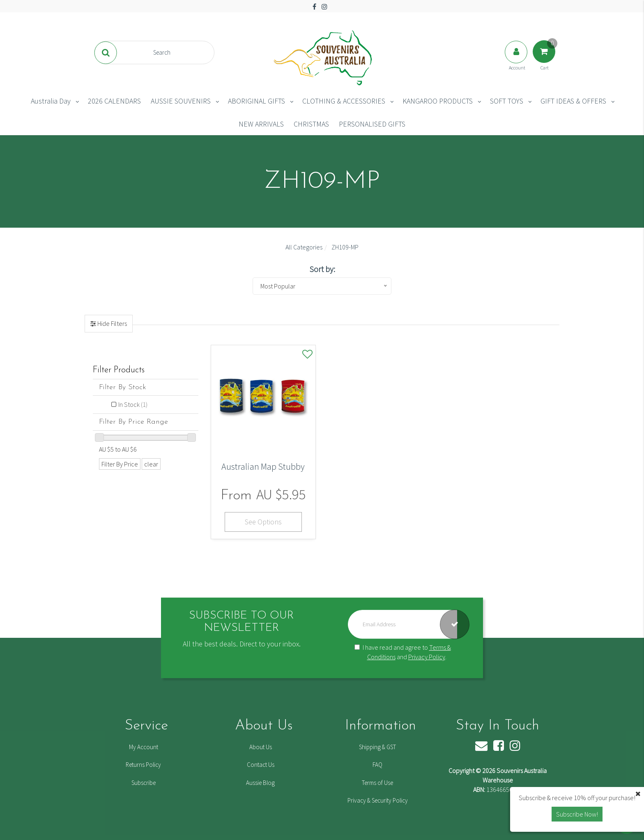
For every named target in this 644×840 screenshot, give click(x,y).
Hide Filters (112, 323)
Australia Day (51, 101)
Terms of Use (377, 783)
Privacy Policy (427, 657)
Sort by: (322, 269)
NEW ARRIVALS (261, 124)
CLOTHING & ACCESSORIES (344, 101)
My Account (144, 747)
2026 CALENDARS (114, 101)
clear (151, 464)
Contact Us (261, 765)
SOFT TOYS (507, 101)
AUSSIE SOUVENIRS (181, 101)
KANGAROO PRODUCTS (438, 101)
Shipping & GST (377, 747)
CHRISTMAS (311, 124)
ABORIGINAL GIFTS (256, 101)
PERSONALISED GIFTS (372, 124)
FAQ (377, 765)
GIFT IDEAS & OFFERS (573, 101)
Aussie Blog (260, 783)
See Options (263, 522)
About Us (261, 747)
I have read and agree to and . (403, 652)
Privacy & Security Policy (378, 800)
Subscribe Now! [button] (577, 814)
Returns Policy (143, 765)
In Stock (133, 404)
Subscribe (144, 783)
